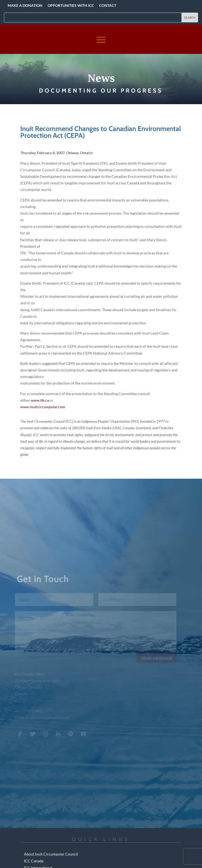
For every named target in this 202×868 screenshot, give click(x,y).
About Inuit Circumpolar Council (51, 854)
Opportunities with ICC (71, 5)
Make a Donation (25, 5)
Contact (108, 5)
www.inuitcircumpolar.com (43, 407)
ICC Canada (34, 861)
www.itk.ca (40, 400)
